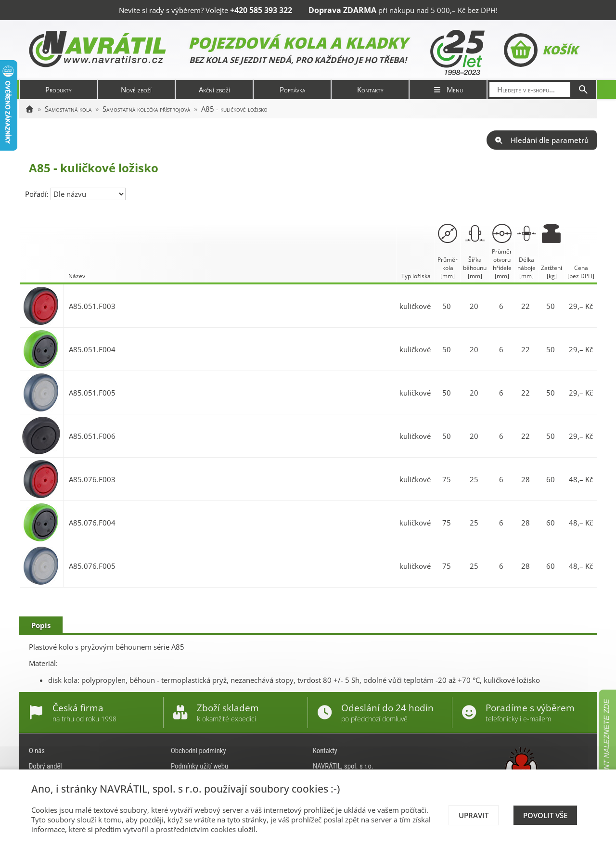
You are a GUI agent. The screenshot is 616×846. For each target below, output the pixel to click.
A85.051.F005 (92, 393)
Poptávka (292, 90)
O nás (37, 751)
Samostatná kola (68, 109)
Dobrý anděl (45, 766)
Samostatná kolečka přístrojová (146, 109)
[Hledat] (583, 90)
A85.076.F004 (92, 523)
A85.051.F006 (92, 436)
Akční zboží (214, 90)
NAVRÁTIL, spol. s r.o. (343, 766)
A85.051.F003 (92, 306)
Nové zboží (136, 90)
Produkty (58, 90)
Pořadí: (38, 194)
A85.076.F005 (92, 566)
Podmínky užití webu (199, 766)
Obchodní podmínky (199, 751)
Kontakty (370, 90)
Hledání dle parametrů (542, 140)
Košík (541, 50)
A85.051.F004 (92, 349)
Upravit (474, 815)
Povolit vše (545, 815)
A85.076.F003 (92, 479)
